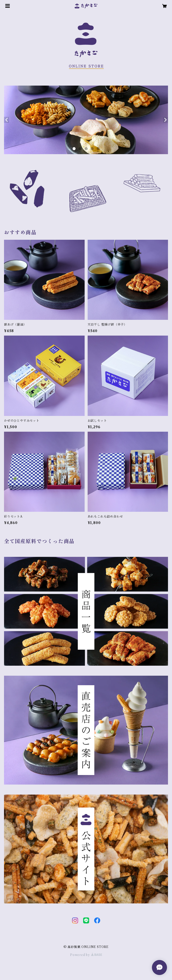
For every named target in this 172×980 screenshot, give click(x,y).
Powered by (86, 955)
